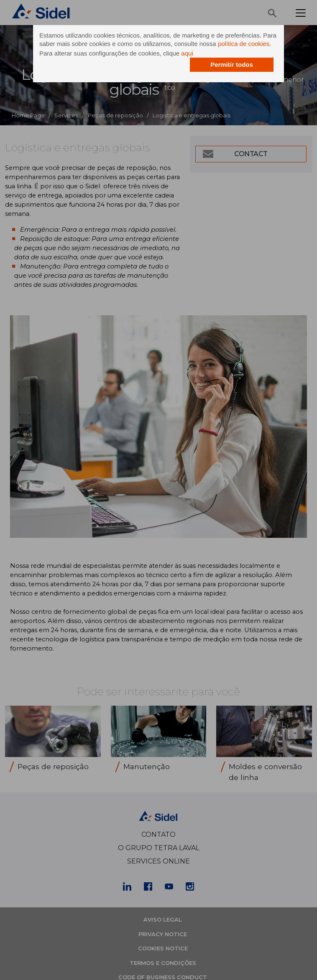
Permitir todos (232, 65)
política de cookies (244, 44)
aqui (187, 53)
